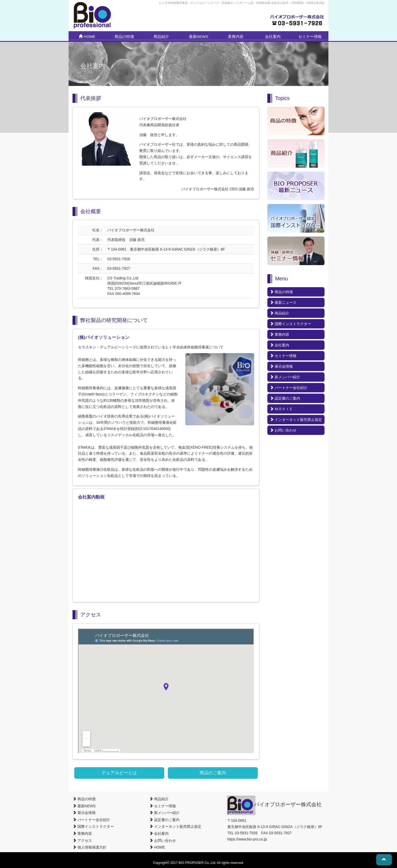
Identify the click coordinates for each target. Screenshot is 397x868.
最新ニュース (283, 302)
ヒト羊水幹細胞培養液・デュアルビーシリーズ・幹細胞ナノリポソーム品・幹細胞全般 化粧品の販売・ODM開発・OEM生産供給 (242, 3)
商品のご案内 (213, 773)
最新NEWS (199, 36)
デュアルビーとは (119, 773)
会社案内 (273, 36)
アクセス (82, 840)
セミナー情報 (310, 36)
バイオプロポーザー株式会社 (288, 804)
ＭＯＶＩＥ (281, 409)
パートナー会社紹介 (289, 388)
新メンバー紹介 (285, 377)
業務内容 (236, 36)
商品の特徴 (124, 36)
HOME (87, 36)
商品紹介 (161, 36)
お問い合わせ (283, 430)
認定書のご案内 (285, 398)
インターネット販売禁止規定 (296, 420)
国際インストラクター (290, 324)
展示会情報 (281, 366)
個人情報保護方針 (90, 847)
